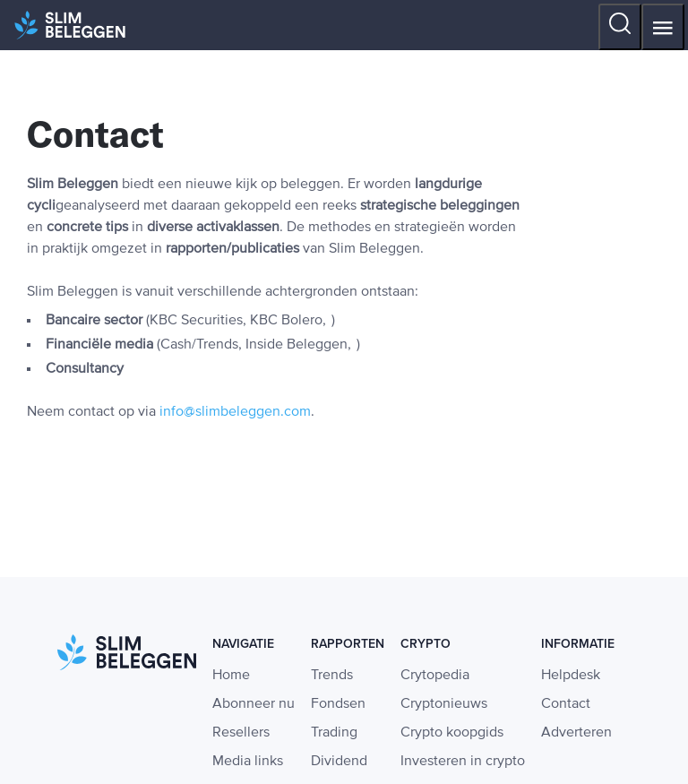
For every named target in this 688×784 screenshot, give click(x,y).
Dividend (339, 762)
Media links (248, 762)
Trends (332, 676)
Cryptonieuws (444, 704)
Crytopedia (435, 676)
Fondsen (338, 704)
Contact (566, 704)
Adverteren (576, 733)
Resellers (241, 733)
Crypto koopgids (452, 733)
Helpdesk (571, 676)
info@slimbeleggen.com (235, 412)
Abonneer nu (254, 704)
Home (231, 676)
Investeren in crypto (463, 762)
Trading (334, 733)
